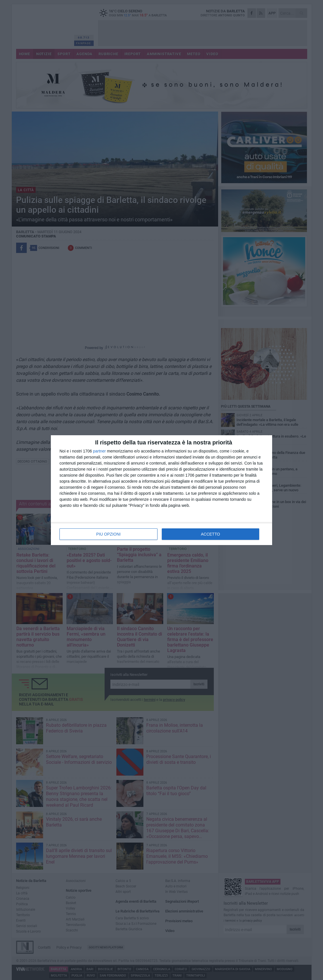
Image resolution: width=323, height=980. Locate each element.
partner (99, 451)
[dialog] (161, 490)
